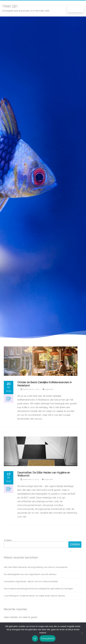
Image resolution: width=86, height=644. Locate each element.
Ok (35, 639)
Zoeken (8, 540)
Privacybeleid (48, 639)
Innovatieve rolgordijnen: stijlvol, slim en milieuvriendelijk (31, 581)
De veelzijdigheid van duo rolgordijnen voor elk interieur (30, 574)
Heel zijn (10, 6)
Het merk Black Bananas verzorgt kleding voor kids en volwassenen (36, 567)
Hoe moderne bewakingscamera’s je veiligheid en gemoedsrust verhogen (38, 589)
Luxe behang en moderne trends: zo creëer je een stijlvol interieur (35, 596)
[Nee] (82, 633)
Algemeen (49, 389)
